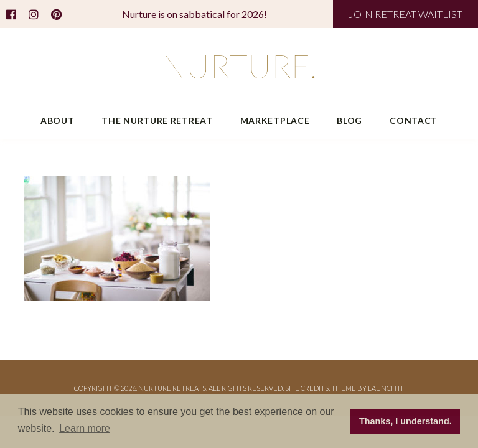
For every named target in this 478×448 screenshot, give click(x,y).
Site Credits (307, 388)
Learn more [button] (85, 428)
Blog (349, 120)
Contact (414, 120)
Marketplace (275, 120)
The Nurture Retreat (157, 120)
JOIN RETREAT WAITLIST (405, 14)
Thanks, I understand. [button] (405, 421)
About (58, 120)
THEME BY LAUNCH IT (368, 388)
